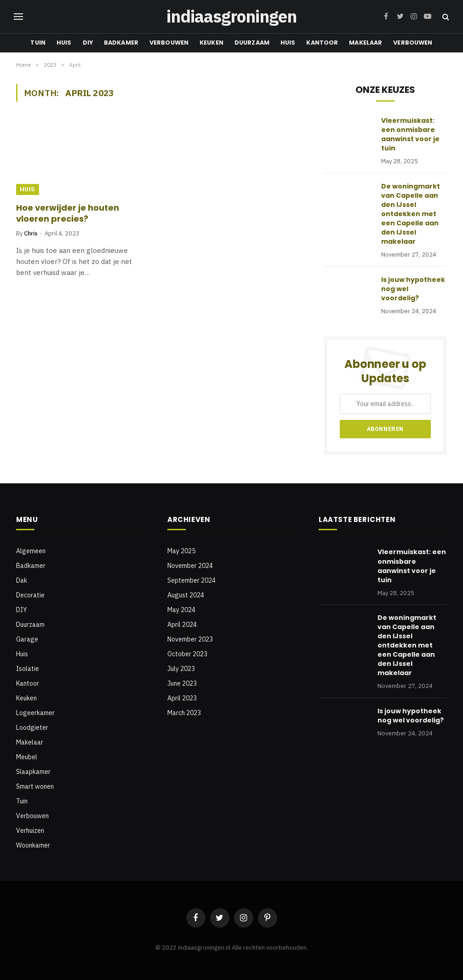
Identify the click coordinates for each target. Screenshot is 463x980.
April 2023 (182, 698)
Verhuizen (30, 831)
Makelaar (366, 43)
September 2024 (191, 580)
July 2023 (181, 669)
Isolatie (28, 669)
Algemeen (31, 551)
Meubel (27, 757)
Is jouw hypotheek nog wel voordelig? (413, 289)
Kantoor (322, 43)
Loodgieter (32, 728)
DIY (88, 43)
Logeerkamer (35, 713)
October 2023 (187, 654)
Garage (27, 639)
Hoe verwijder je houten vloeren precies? (68, 213)
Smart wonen (35, 786)
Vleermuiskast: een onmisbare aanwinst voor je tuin (410, 134)
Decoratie (30, 595)
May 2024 (181, 610)
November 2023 (190, 639)
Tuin (38, 43)
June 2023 (182, 683)
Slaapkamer (33, 772)
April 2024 (182, 625)
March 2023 (184, 713)
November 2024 (190, 566)
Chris (31, 233)
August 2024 (186, 595)
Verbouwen (169, 43)
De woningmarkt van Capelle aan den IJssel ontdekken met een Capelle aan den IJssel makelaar (411, 214)
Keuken (211, 43)
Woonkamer (33, 845)
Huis (64, 43)
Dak (22, 580)
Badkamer (121, 43)
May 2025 (181, 551)
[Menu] (18, 17)
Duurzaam (252, 43)
